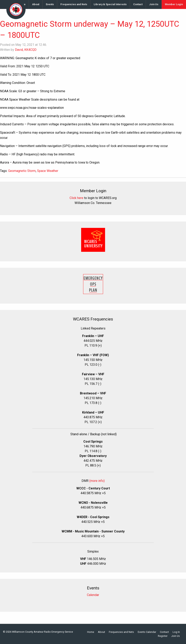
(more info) (97, 481)
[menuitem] (36, 4)
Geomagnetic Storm (22, 171)
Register (163, 636)
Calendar (93, 595)
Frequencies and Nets (74, 4)
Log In (176, 632)
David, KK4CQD (26, 50)
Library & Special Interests (110, 4)
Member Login (174, 4)
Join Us (154, 4)
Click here (76, 198)
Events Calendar (147, 632)
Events (50, 4)
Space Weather (48, 171)
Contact (138, 4)
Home (91, 632)
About (36, 4)
